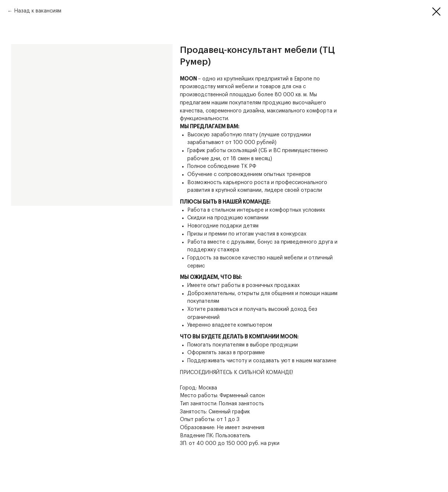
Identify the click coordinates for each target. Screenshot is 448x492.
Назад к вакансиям (38, 11)
